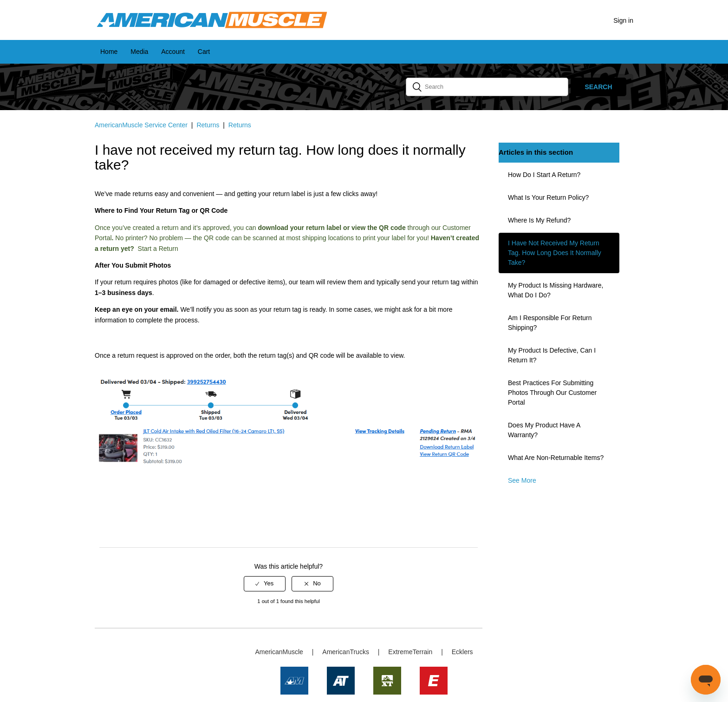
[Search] (487, 87)
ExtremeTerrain (410, 652)
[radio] (265, 584)
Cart (204, 52)
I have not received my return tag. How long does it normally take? (555, 253)
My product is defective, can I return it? (552, 355)
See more (522, 480)
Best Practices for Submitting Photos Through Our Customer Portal (552, 393)
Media (139, 52)
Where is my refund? (539, 220)
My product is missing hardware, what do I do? (556, 290)
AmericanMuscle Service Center (141, 125)
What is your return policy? (548, 197)
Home (109, 52)
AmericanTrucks (346, 652)
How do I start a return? (544, 175)
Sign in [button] (623, 20)
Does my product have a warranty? (544, 430)
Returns (208, 125)
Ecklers (462, 652)
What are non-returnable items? (556, 458)
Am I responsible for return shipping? (550, 323)
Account (173, 52)
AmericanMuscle (279, 652)
